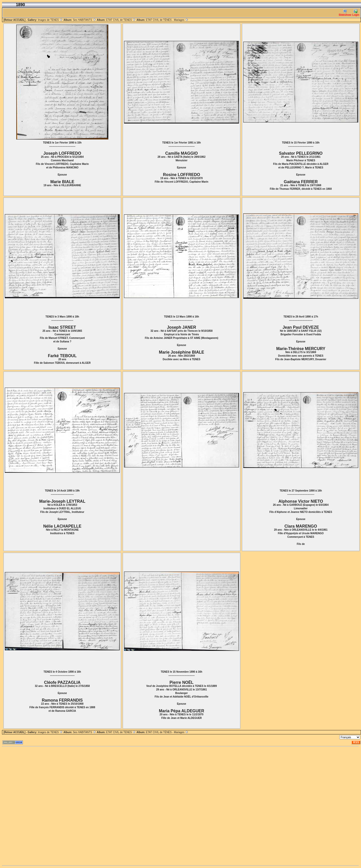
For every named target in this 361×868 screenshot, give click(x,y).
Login (356, 13)
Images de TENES (50, 20)
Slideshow (345, 13)
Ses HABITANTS (85, 20)
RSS (356, 742)
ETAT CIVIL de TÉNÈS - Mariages (167, 20)
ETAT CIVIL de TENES (121, 20)
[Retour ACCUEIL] (14, 20)
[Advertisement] (58, 806)
